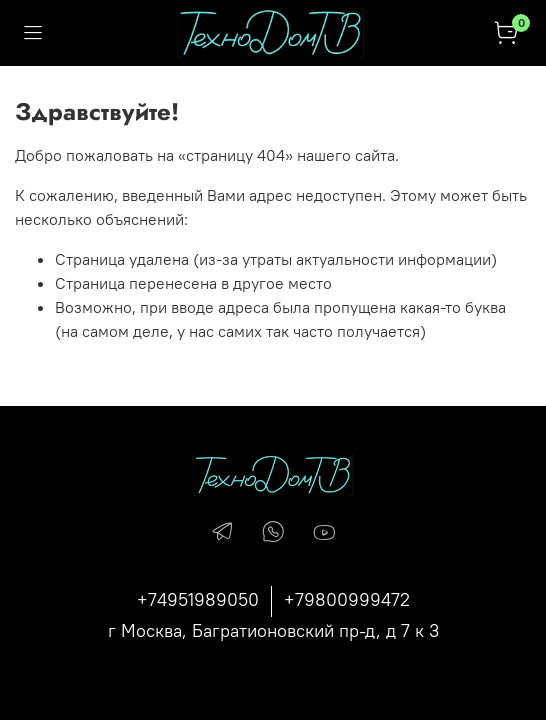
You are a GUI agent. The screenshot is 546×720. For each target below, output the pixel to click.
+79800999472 (347, 599)
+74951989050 (198, 599)
